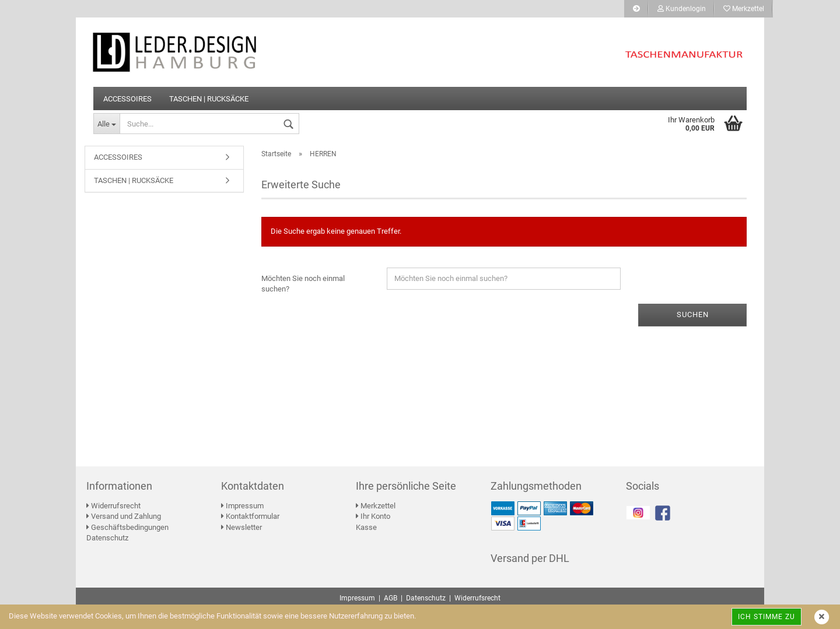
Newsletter (242, 527)
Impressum (242, 506)
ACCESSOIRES (127, 99)
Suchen (693, 314)
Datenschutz (107, 538)
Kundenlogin (682, 9)
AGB (391, 598)
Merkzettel (744, 9)
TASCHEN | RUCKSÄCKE (209, 99)
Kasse (366, 527)
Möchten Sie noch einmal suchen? (303, 284)
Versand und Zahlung (124, 516)
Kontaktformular (250, 516)
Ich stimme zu (766, 617)
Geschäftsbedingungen (127, 527)
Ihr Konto (373, 516)
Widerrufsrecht (113, 506)
